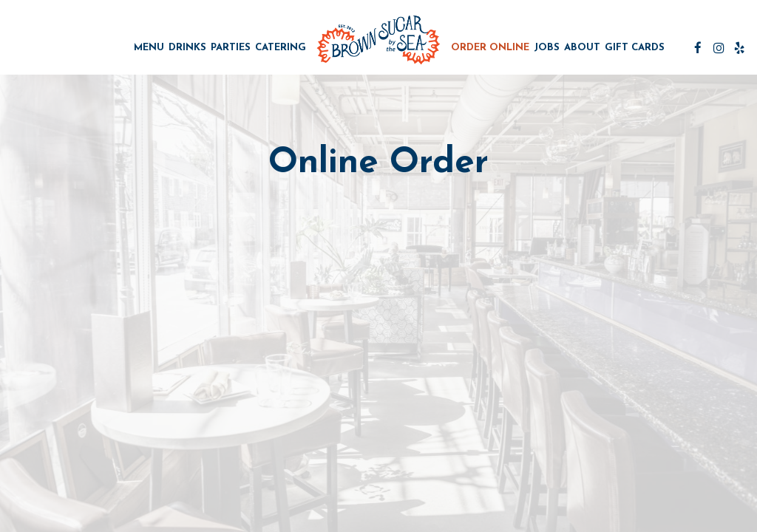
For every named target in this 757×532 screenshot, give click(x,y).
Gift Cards (635, 48)
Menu (149, 48)
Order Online (490, 48)
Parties (231, 48)
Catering (281, 48)
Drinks (187, 48)
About (582, 48)
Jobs (547, 48)
